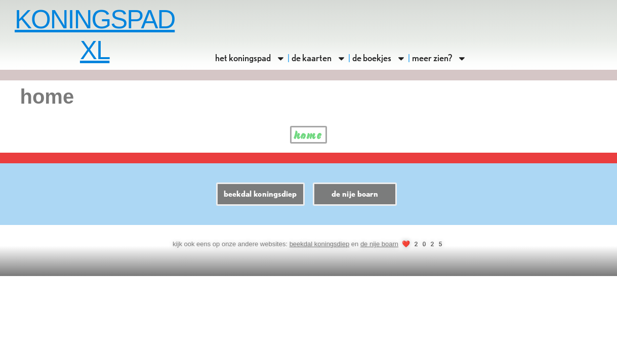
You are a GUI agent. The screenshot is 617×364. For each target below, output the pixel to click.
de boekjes (379, 58)
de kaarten (319, 58)
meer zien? (439, 58)
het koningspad (250, 58)
